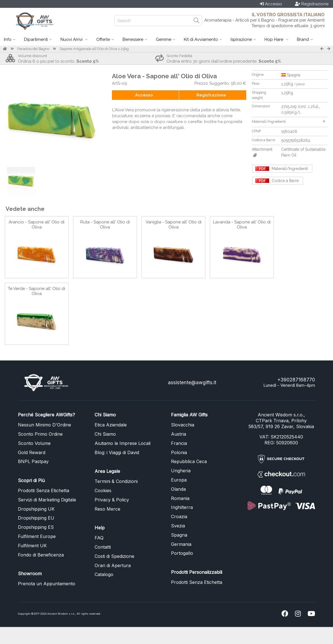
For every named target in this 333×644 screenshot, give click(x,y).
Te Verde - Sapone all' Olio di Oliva (37, 291)
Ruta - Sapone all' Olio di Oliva (105, 225)
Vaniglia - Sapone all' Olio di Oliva (173, 225)
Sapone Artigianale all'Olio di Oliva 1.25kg (94, 49)
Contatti (103, 547)
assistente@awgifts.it (192, 383)
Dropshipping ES (36, 527)
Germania (181, 544)
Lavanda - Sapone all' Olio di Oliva (242, 225)
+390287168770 (296, 380)
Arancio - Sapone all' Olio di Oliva (37, 225)
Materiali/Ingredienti (289, 122)
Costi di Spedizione (114, 556)
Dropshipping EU (36, 518)
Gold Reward (32, 452)
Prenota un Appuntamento (47, 584)
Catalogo (104, 574)
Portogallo (182, 553)
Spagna (179, 535)
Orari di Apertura (113, 565)
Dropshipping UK (36, 509)
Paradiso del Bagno (33, 49)
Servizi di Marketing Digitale (47, 500)
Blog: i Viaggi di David (117, 452)
